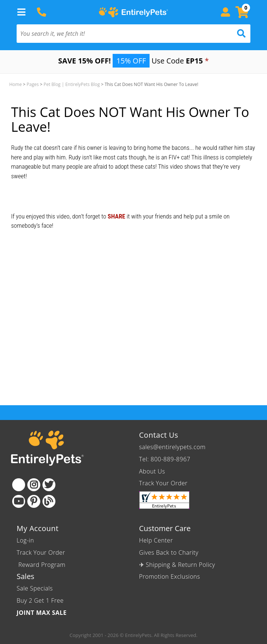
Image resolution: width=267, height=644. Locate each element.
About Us (152, 471)
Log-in (25, 540)
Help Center (156, 540)
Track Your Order (163, 483)
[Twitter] (49, 485)
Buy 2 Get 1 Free (40, 600)
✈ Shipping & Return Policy (177, 565)
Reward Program (42, 565)
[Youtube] (19, 501)
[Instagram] (34, 485)
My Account (38, 528)
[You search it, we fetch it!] (116, 34)
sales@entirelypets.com (172, 447)
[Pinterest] (34, 501)
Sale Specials (35, 588)
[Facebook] (19, 485)
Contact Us (159, 435)
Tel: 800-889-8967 (165, 459)
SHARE (116, 216)
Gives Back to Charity (169, 552)
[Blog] (49, 501)
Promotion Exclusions (170, 576)
